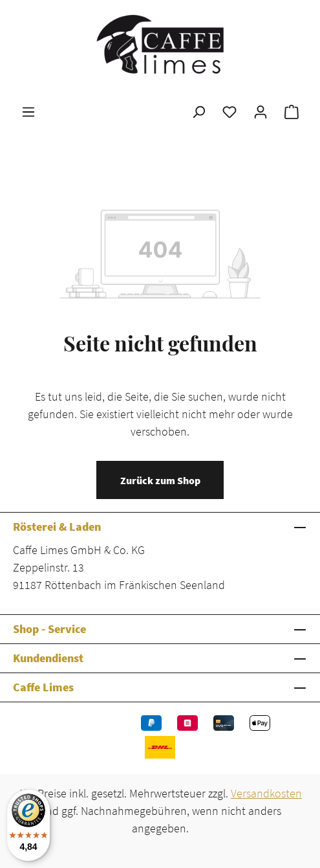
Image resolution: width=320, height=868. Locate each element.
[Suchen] (198, 111)
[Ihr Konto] (261, 111)
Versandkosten (266, 793)
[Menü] (28, 111)
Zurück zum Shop (160, 480)
